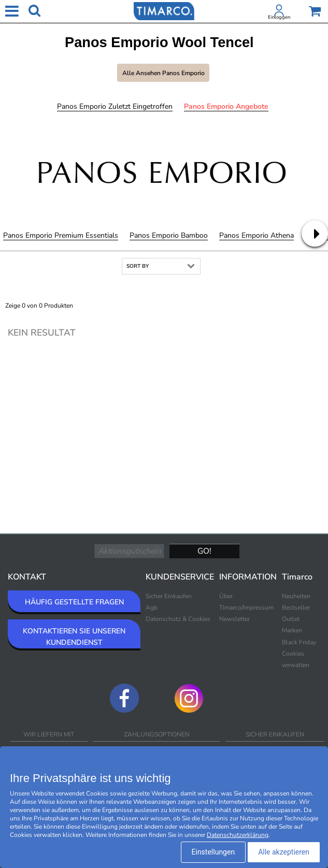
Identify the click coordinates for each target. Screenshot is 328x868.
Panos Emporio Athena (256, 235)
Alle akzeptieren (284, 852)
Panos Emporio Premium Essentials (61, 235)
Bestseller (296, 607)
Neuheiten (296, 596)
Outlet (291, 619)
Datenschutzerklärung (238, 835)
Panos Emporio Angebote (226, 106)
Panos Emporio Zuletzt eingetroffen (115, 106)
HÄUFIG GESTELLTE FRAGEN (74, 602)
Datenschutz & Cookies (178, 619)
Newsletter (234, 619)
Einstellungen (213, 852)
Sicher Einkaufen (169, 596)
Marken (292, 630)
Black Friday (299, 642)
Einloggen (279, 17)
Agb (152, 607)
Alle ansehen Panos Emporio (163, 73)
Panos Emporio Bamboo (169, 235)
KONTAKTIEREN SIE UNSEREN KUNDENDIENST (74, 637)
